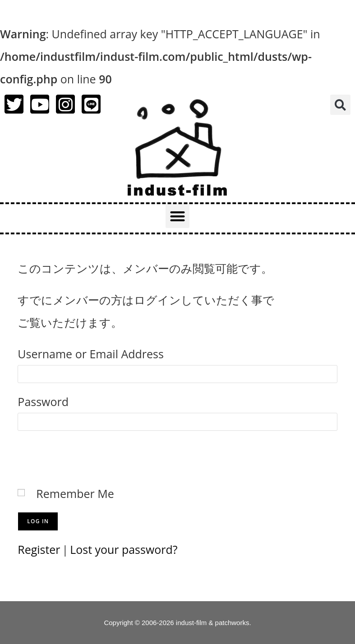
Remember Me (75, 493)
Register (39, 549)
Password (43, 402)
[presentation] (86, 456)
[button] (340, 105)
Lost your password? (124, 549)
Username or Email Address (91, 354)
